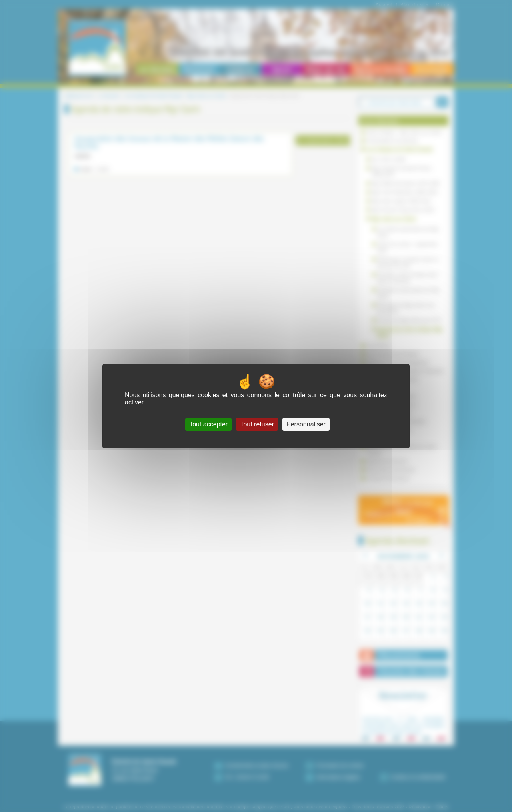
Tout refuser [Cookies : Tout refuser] (257, 424)
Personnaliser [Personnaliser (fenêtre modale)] (306, 424)
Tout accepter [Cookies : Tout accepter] (208, 424)
